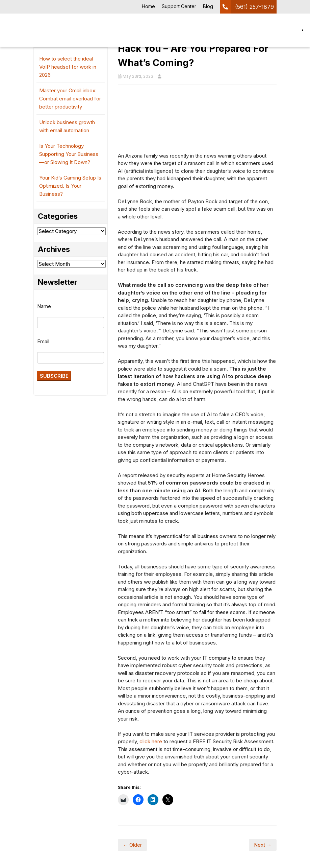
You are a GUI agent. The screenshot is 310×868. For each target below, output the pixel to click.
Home (148, 6)
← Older (132, 845)
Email (43, 341)
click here (151, 741)
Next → (263, 845)
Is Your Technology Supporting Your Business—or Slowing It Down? (69, 154)
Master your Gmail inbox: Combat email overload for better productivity (70, 99)
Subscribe (54, 376)
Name (44, 306)
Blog (208, 6)
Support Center (179, 6)
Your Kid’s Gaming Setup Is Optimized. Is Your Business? (70, 186)
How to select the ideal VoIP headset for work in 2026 (68, 67)
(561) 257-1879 (254, 7)
